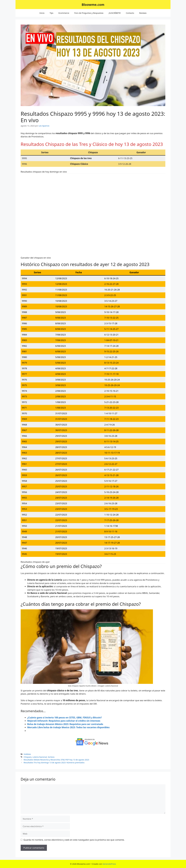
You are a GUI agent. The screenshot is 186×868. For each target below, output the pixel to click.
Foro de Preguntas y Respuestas (89, 13)
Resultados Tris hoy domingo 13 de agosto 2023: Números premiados (54, 763)
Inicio (42, 13)
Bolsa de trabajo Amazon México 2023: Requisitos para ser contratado (65, 724)
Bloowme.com (93, 5)
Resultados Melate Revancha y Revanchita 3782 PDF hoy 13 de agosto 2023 (56, 760)
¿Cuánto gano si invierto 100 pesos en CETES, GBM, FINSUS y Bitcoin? (65, 718)
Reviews (143, 13)
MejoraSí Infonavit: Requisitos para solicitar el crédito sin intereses (64, 721)
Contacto (130, 13)
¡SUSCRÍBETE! (115, 13)
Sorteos (51, 757)
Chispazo (28, 757)
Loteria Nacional (40, 757)
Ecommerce (64, 13)
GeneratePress (109, 864)
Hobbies (27, 754)
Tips (51, 13)
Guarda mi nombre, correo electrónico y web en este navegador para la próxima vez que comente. (74, 840)
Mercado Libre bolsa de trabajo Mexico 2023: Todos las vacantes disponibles (68, 727)
